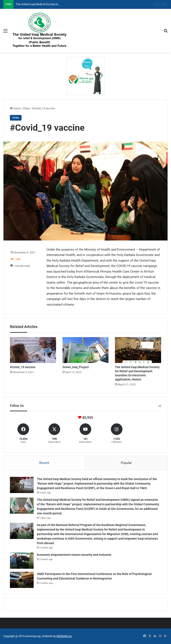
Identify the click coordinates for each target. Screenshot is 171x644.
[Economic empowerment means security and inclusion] (22, 561)
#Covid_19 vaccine (23, 367)
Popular (126, 463)
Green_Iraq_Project (76, 367)
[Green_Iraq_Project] (86, 350)
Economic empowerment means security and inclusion (74, 555)
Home (15, 108)
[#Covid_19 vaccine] (33, 350)
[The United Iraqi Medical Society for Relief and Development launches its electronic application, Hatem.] (138, 350)
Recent (44, 463)
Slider (26, 108)
